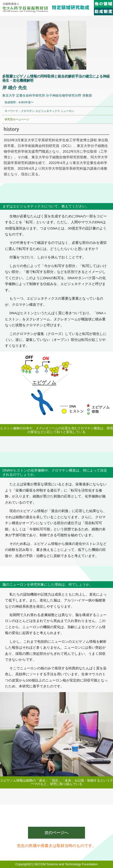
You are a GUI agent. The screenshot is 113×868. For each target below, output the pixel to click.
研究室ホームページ (17, 119)
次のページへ (56, 833)
